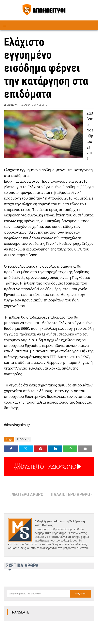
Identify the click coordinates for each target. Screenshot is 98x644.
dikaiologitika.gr (17, 425)
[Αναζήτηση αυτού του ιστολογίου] (39, 594)
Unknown (12, 105)
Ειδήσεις (23, 439)
